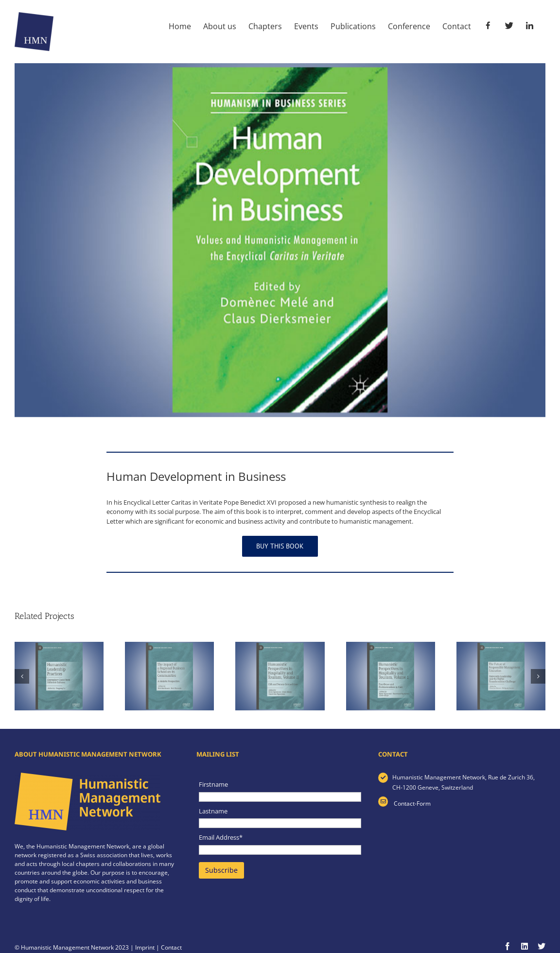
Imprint (145, 947)
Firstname (213, 784)
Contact (171, 947)
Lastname (213, 811)
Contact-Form (411, 803)
